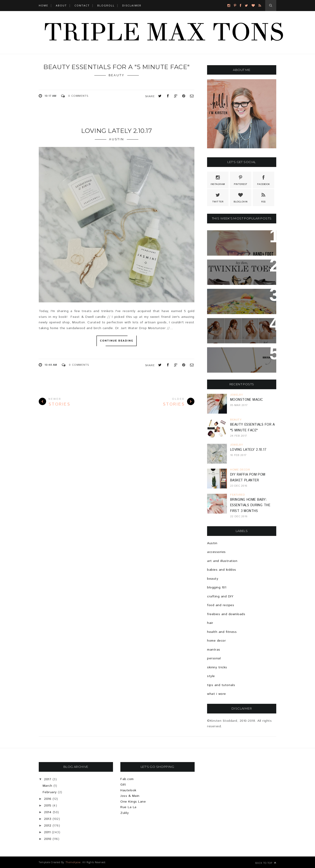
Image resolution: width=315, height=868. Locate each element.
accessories (216, 552)
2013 (48, 819)
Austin (117, 139)
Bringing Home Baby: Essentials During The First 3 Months (250, 505)
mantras (214, 650)
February (50, 792)
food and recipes (221, 605)
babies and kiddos (222, 570)
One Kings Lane (133, 802)
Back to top (266, 863)
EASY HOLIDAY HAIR (230, 324)
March (48, 786)
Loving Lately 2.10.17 (117, 131)
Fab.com (127, 779)
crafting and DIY (220, 596)
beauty (117, 75)
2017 (48, 779)
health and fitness (222, 632)
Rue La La (128, 807)
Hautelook (128, 790)
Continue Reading (117, 341)
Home (43, 5)
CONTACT (82, 5)
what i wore (217, 694)
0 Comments (78, 96)
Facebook (264, 180)
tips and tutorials (221, 685)
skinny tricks (217, 667)
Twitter (218, 197)
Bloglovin (241, 197)
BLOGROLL (106, 5)
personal (214, 658)
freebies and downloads (226, 614)
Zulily (125, 813)
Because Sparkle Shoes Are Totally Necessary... (241, 269)
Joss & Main (130, 796)
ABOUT (61, 5)
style (211, 676)
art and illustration (222, 561)
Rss (264, 197)
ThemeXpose (73, 862)
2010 (48, 839)
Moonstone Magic (247, 400)
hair (210, 623)
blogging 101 (217, 587)
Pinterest (241, 180)
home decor (240, 470)
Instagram (218, 180)
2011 (47, 832)
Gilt (123, 785)
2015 (48, 806)
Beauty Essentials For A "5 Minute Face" (117, 67)
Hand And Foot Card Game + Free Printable (242, 239)
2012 (48, 826)
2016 (48, 799)
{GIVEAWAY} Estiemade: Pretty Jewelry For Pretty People (242, 359)
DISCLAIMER (132, 5)
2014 (48, 812)
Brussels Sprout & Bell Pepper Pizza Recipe (237, 298)
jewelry (237, 395)
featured (238, 495)
